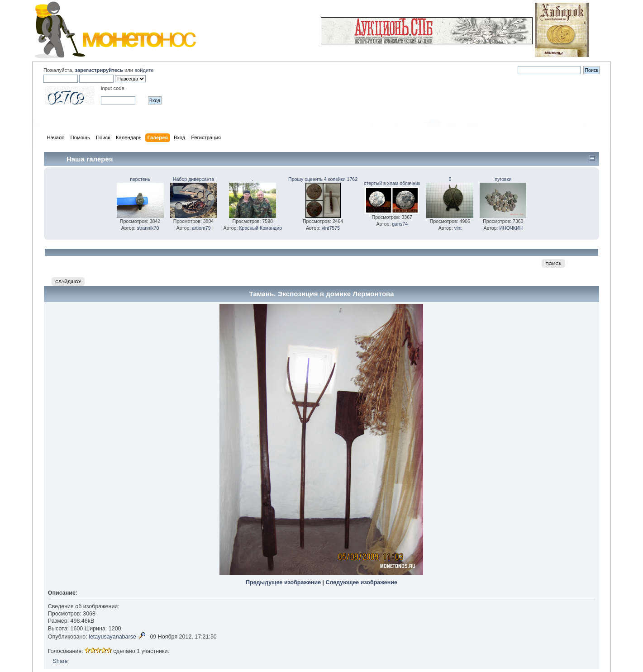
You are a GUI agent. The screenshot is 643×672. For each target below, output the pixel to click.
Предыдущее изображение (283, 582)
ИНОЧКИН (511, 228)
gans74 (400, 224)
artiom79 (201, 228)
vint (458, 228)
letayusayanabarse (112, 637)
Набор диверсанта (193, 179)
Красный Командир (260, 228)
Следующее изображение (362, 582)
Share (60, 661)
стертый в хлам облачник (392, 183)
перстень (140, 179)
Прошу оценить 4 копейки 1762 (323, 179)
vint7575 (331, 228)
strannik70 (148, 228)
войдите (144, 70)
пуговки (503, 179)
